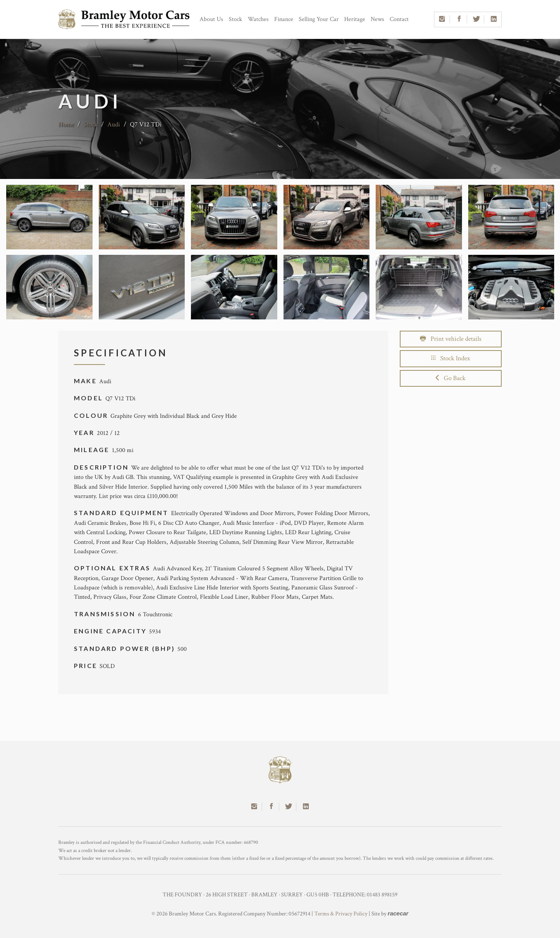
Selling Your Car (319, 19)
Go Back (451, 378)
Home (66, 124)
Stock (235, 19)
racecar (398, 913)
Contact (399, 19)
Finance (284, 19)
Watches (258, 19)
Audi (114, 124)
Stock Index (451, 358)
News (377, 19)
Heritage (355, 19)
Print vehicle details (451, 339)
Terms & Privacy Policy (341, 914)
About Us (211, 19)
